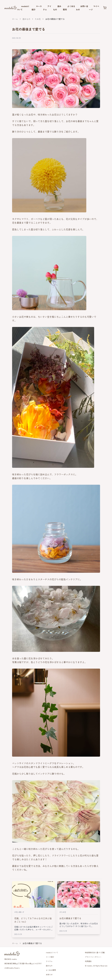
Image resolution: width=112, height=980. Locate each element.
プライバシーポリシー (93, 957)
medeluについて (52, 952)
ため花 (38, 19)
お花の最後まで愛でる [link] (55, 19)
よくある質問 (51, 970)
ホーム (15, 19)
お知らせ (49, 974)
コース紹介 (50, 957)
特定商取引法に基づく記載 (95, 952)
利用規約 (88, 961)
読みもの (26, 19)
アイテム (49, 961)
